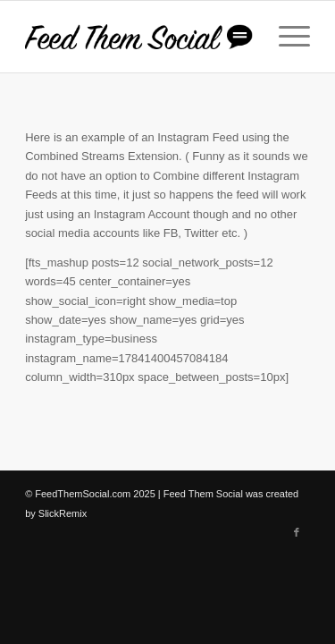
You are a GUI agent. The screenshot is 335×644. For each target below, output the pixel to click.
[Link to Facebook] (297, 532)
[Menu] (285, 37)
